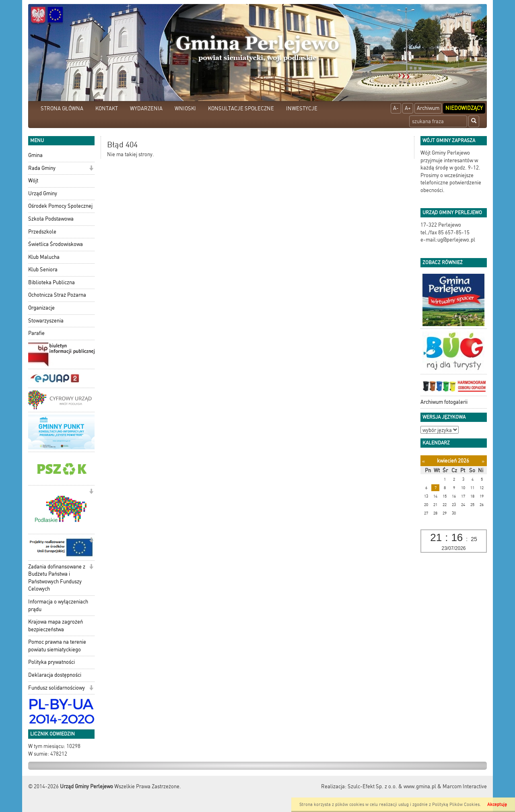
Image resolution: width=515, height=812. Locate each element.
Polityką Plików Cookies (456, 805)
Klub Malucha (44, 257)
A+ (408, 108)
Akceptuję (497, 805)
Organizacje (41, 308)
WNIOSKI (185, 108)
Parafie (36, 333)
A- (396, 108)
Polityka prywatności (51, 662)
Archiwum (428, 108)
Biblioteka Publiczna (51, 282)
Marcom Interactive (465, 786)
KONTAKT (107, 108)
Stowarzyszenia (46, 321)
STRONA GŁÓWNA (62, 108)
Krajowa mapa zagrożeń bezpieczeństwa (56, 626)
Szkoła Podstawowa (51, 219)
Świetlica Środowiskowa (56, 244)
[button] (91, 169)
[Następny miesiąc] (483, 461)
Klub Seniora (43, 270)
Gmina (35, 155)
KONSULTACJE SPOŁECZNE (241, 108)
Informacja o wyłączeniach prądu (58, 605)
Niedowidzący (464, 108)
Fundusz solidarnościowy (57, 688)
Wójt (33, 181)
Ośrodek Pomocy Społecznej (60, 206)
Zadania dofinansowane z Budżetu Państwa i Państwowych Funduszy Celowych (57, 578)
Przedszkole (42, 232)
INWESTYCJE (302, 108)
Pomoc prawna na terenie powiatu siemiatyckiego (57, 646)
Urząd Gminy (43, 193)
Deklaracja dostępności (55, 675)
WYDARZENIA (146, 108)
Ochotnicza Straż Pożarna (57, 295)
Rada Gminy (42, 168)
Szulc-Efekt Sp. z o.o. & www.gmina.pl (392, 786)
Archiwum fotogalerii (444, 402)
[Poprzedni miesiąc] (423, 461)
